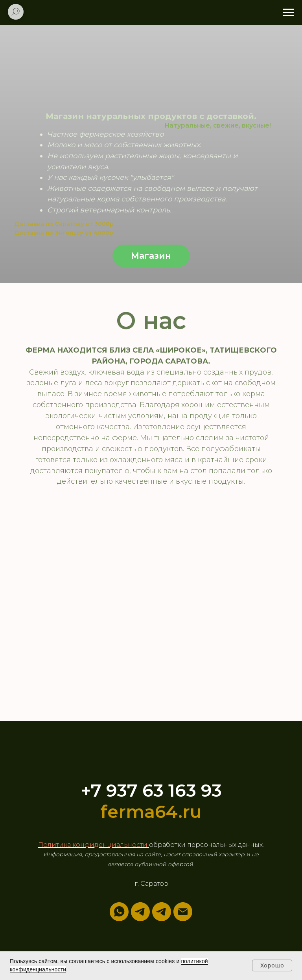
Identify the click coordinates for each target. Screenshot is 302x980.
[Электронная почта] (183, 912)
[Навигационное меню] (289, 13)
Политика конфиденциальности (94, 845)
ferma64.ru (151, 812)
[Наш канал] (162, 912)
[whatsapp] (119, 912)
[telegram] (140, 912)
